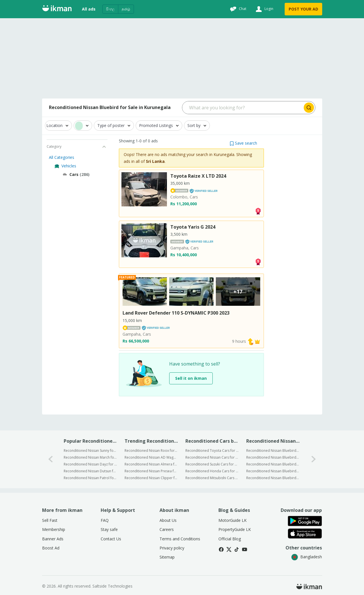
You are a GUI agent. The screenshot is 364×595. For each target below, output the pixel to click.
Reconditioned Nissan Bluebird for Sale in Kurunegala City (273, 451)
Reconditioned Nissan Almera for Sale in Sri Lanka (151, 464)
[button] (243, 143)
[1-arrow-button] (314, 459)
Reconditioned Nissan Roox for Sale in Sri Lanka (151, 451)
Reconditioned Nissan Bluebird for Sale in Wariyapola (273, 464)
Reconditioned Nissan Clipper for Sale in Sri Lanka (151, 478)
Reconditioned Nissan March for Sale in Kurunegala (90, 457)
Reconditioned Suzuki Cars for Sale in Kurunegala (212, 464)
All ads (89, 9)
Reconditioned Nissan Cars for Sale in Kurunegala (212, 457)
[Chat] (237, 9)
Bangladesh (307, 557)
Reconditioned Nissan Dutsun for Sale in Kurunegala (90, 471)
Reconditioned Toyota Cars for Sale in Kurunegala (212, 451)
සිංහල (110, 9)
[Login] (264, 9)
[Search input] (242, 108)
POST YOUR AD (303, 9)
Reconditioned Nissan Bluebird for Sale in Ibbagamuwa (273, 478)
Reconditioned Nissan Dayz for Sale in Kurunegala (90, 464)
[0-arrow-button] (51, 459)
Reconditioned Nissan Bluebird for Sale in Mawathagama (273, 471)
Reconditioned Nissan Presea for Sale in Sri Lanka (151, 471)
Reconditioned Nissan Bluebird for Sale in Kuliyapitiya (273, 457)
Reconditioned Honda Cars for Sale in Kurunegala (212, 471)
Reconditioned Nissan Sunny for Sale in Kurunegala (90, 451)
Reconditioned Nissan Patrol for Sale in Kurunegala (90, 478)
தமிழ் (126, 9)
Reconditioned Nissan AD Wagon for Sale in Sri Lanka (151, 457)
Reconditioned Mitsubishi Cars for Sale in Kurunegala (212, 478)
